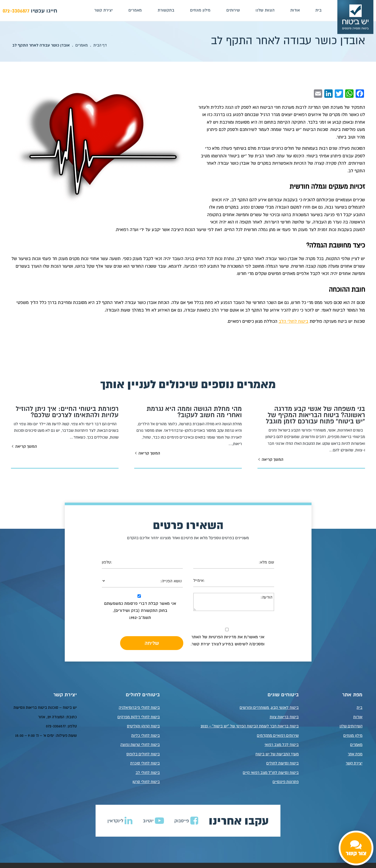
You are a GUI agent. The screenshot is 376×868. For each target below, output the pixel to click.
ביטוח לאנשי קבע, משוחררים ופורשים (269, 708)
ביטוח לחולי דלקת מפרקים (139, 717)
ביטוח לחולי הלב (293, 321)
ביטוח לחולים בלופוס (143, 754)
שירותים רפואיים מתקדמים (278, 735)
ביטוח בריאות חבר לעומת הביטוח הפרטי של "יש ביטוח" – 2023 (250, 726)
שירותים (233, 10)
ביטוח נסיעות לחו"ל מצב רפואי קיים (271, 772)
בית (318, 10)
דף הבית (100, 45)
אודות (295, 10)
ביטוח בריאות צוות (284, 717)
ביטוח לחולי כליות (146, 735)
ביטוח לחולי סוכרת (145, 763)
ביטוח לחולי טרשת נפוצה (140, 745)
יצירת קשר (103, 10)
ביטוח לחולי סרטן (146, 782)
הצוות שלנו (265, 10)
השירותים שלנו (351, 726)
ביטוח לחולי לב (148, 772)
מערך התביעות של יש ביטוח (277, 754)
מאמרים (135, 10)
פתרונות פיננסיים (286, 782)
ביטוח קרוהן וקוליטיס (143, 726)
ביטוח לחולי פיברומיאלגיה (139, 708)
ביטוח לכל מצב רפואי (282, 745)
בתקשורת (166, 10)
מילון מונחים (200, 10)
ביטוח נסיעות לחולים (283, 763)
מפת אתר (355, 754)
